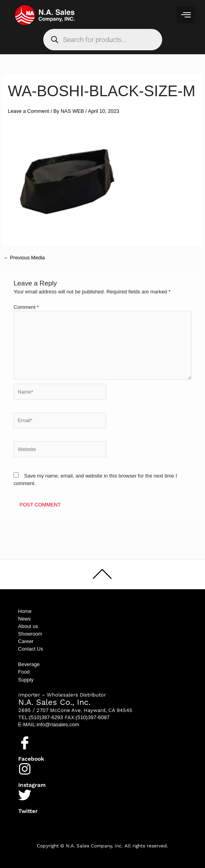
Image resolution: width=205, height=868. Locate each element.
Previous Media (24, 258)
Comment (26, 307)
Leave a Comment (29, 111)
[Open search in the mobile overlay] (103, 40)
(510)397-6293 (46, 717)
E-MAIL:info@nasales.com (49, 724)
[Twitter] (25, 795)
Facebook (31, 759)
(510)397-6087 (93, 717)
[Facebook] (25, 743)
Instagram (32, 785)
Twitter (28, 811)
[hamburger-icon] (186, 15)
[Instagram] (25, 769)
